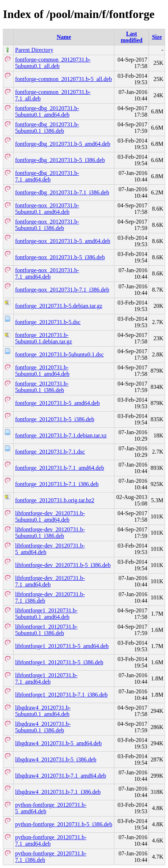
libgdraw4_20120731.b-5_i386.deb (56, 759)
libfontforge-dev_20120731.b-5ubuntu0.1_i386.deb (50, 533)
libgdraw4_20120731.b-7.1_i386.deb (58, 792)
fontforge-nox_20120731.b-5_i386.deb (60, 257)
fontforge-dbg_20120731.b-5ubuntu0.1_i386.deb (47, 128)
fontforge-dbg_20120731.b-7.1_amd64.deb (47, 176)
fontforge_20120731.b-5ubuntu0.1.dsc (59, 354)
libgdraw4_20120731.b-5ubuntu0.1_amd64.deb (43, 711)
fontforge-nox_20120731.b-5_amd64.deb (63, 241)
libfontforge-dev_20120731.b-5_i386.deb (63, 565)
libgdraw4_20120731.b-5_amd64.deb (58, 743)
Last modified (131, 37)
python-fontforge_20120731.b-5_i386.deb (64, 824)
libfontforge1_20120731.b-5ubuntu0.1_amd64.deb (46, 614)
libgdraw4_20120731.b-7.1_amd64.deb (61, 776)
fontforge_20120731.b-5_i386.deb (55, 419)
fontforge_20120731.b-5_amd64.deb (57, 403)
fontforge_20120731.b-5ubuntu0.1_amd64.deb (42, 371)
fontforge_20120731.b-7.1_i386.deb (57, 484)
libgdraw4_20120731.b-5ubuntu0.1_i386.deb (43, 727)
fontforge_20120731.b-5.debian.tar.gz (59, 306)
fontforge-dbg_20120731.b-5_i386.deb (60, 160)
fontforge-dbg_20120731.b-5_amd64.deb (63, 144)
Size (157, 37)
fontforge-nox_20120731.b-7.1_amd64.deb (47, 273)
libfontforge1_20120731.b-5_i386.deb (59, 662)
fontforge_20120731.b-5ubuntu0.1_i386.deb (42, 387)
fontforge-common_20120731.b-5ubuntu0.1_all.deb (53, 63)
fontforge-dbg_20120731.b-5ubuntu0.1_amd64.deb (47, 111)
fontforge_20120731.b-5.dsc (48, 322)
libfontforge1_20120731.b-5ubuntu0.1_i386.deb (46, 630)
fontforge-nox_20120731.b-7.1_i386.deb (62, 290)
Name (64, 37)
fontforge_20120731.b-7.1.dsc (50, 452)
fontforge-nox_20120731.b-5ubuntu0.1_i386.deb (47, 225)
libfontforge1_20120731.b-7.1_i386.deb (61, 695)
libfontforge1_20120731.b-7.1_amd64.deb (46, 678)
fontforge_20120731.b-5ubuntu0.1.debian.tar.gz (44, 338)
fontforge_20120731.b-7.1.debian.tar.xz (61, 435)
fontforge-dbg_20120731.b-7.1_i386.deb (62, 192)
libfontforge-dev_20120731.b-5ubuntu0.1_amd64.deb (50, 516)
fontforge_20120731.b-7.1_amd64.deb (60, 468)
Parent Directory (34, 50)
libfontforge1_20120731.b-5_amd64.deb (62, 646)
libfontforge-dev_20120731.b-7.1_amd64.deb (50, 581)
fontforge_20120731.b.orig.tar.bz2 (55, 500)
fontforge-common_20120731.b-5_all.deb (63, 79)
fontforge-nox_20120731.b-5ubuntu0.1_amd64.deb (47, 209)
